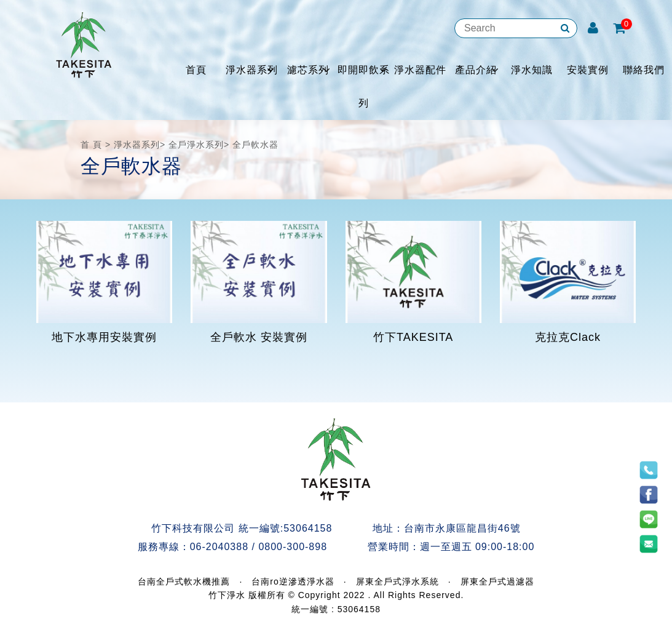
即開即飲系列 (364, 86)
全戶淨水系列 (196, 145)
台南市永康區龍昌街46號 (462, 528)
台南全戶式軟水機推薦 (184, 581)
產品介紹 (476, 70)
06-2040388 (219, 547)
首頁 (196, 70)
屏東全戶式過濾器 (497, 581)
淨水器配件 (420, 70)
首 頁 (91, 145)
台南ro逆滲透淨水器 (293, 581)
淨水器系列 (252, 70)
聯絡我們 (644, 70)
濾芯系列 (308, 70)
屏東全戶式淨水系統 (397, 581)
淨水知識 (532, 70)
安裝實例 (588, 70)
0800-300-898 (293, 547)
